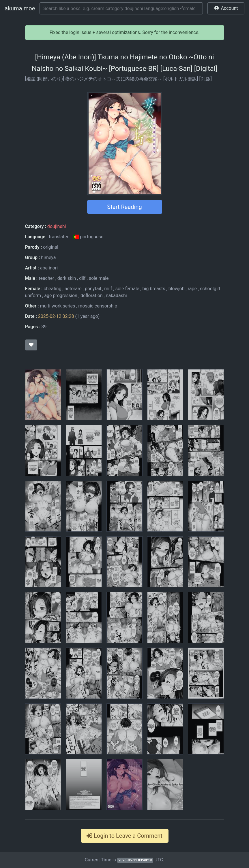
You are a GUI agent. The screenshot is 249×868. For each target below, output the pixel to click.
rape (192, 289)
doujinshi (57, 226)
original (51, 247)
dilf (82, 278)
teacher (46, 278)
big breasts (154, 289)
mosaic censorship (98, 306)
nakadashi (116, 296)
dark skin (67, 278)
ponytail (93, 289)
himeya (48, 257)
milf (108, 289)
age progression (61, 296)
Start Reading (124, 207)
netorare (73, 289)
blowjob (177, 289)
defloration (92, 296)
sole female (127, 289)
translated (59, 237)
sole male (99, 278)
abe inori (49, 268)
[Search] (121, 8)
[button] (226, 8)
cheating (52, 289)
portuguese (88, 237)
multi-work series (58, 306)
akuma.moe (20, 8)
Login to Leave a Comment (124, 836)
